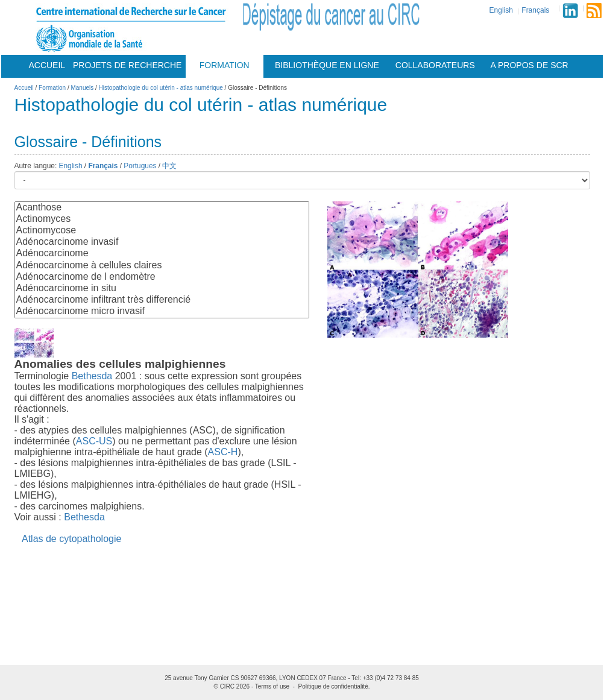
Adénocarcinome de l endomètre (162, 277)
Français (535, 10)
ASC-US (94, 441)
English (501, 10)
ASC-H (223, 452)
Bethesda (92, 376)
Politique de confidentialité (333, 686)
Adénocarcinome (162, 254)
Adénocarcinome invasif (162, 242)
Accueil (47, 65)
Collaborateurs (435, 65)
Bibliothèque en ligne (327, 65)
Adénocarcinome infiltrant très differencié (162, 300)
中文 (169, 166)
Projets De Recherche (127, 65)
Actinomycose (162, 231)
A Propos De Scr (530, 65)
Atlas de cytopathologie (71, 539)
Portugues (140, 166)
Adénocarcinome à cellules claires (162, 266)
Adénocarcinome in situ (162, 289)
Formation (225, 65)
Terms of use (272, 686)
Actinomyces (162, 219)
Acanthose (162, 208)
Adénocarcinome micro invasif (162, 311)
